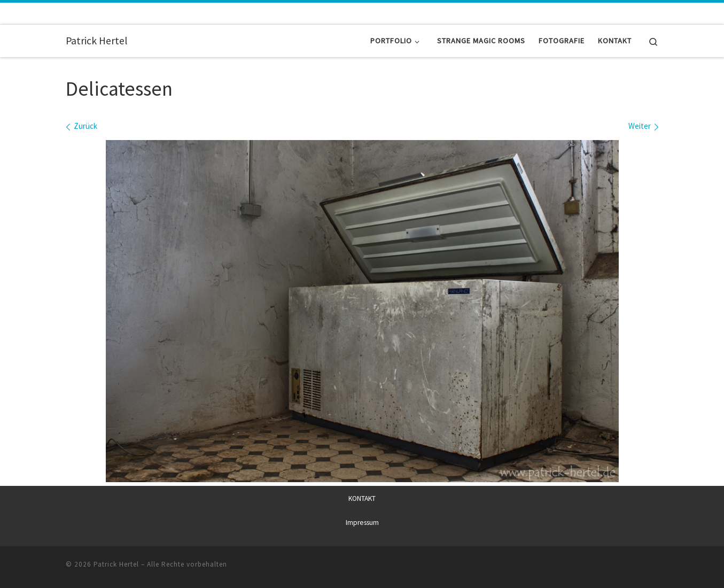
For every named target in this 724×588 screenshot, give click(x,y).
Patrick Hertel (116, 564)
